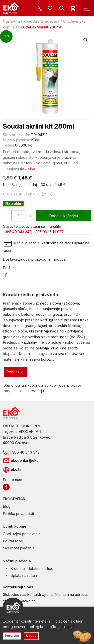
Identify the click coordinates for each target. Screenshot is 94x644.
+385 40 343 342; (17, 232)
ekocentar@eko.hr (23, 460)
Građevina (50, 21)
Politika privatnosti (18, 514)
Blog (7, 506)
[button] (86, 40)
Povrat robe (13, 541)
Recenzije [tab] (15, 372)
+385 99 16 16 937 (48, 232)
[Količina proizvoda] (19, 216)
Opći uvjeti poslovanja (22, 534)
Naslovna (11, 21)
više (32, 169)
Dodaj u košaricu (64, 216)
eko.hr (12, 469)
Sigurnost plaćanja (19, 548)
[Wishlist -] (51, 9)
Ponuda (30, 21)
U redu (31, 636)
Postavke (12, 636)
